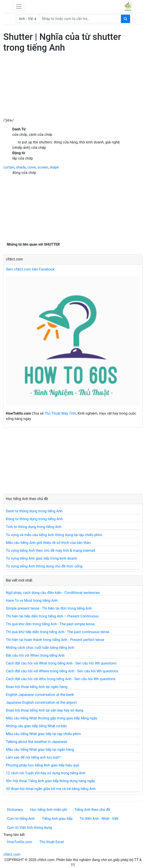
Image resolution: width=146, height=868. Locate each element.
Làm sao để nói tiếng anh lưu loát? (33, 757)
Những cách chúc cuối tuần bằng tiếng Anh (40, 648)
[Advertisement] (73, 86)
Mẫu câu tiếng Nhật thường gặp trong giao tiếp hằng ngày (52, 718)
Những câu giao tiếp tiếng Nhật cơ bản (36, 726)
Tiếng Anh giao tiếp (57, 819)
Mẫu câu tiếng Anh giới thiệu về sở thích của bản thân (48, 543)
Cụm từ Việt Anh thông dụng (29, 828)
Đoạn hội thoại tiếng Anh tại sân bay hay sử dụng (45, 710)
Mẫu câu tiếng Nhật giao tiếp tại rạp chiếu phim (43, 734)
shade (21, 167)
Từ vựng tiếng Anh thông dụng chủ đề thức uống (44, 566)
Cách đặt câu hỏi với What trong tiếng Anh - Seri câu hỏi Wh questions (61, 663)
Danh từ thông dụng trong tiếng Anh (34, 511)
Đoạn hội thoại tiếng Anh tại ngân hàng (37, 687)
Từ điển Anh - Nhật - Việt (99, 819)
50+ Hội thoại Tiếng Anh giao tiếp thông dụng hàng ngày (50, 781)
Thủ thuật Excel (52, 842)
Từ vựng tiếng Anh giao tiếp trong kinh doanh (41, 558)
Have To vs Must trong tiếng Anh (32, 601)
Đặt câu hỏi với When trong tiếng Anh (35, 655)
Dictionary (15, 810)
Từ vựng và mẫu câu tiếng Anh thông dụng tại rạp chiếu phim (54, 535)
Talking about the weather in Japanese (36, 742)
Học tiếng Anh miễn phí (49, 810)
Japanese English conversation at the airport (41, 702)
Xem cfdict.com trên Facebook (30, 269)
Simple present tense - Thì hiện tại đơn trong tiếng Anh (49, 608)
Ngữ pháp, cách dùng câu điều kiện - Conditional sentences (53, 593)
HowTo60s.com (19, 842)
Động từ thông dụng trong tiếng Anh (34, 519)
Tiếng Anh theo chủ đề (92, 810)
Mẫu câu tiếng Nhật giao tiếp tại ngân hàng (40, 750)
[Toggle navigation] (19, 6)
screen (43, 167)
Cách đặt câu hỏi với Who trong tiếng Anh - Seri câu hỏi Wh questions (61, 679)
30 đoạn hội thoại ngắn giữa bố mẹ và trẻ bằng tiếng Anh (51, 789)
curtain (9, 167)
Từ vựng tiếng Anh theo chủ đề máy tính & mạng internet (50, 551)
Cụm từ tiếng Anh (21, 819)
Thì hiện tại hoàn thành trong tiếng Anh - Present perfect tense (55, 640)
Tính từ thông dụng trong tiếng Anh (34, 527)
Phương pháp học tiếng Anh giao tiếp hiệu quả (42, 765)
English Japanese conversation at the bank (40, 695)
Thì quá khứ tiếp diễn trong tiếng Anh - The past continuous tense (58, 632)
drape (54, 167)
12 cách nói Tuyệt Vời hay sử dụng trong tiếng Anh (46, 773)
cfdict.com (12, 854)
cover (32, 167)
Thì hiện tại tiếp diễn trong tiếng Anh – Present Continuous (52, 616)
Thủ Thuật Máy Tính (60, 413)
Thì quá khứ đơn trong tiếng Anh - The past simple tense (50, 624)
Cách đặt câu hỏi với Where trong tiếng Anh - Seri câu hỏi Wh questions (62, 671)
